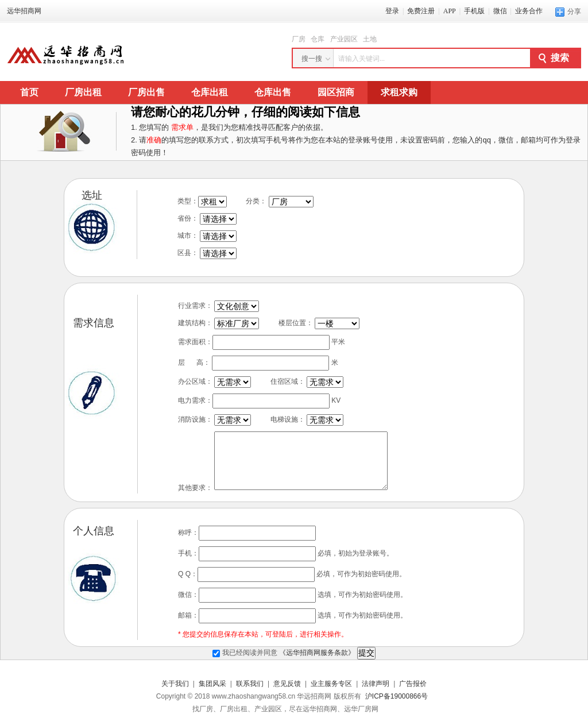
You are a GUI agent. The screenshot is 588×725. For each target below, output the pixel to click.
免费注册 (421, 11)
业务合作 (529, 11)
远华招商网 (24, 11)
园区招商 (336, 92)
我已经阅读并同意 (285, 653)
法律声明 (376, 684)
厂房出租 (83, 92)
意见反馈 (287, 684)
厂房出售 (146, 92)
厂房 (299, 39)
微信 (500, 11)
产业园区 (344, 39)
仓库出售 (273, 92)
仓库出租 (210, 92)
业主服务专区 (331, 684)
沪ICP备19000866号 (396, 696)
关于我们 (175, 684)
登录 (392, 11)
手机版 (474, 11)
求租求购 (399, 92)
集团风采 (212, 684)
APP (450, 11)
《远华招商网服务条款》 (317, 653)
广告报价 (413, 684)
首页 (29, 92)
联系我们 (250, 684)
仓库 (318, 39)
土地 (370, 39)
